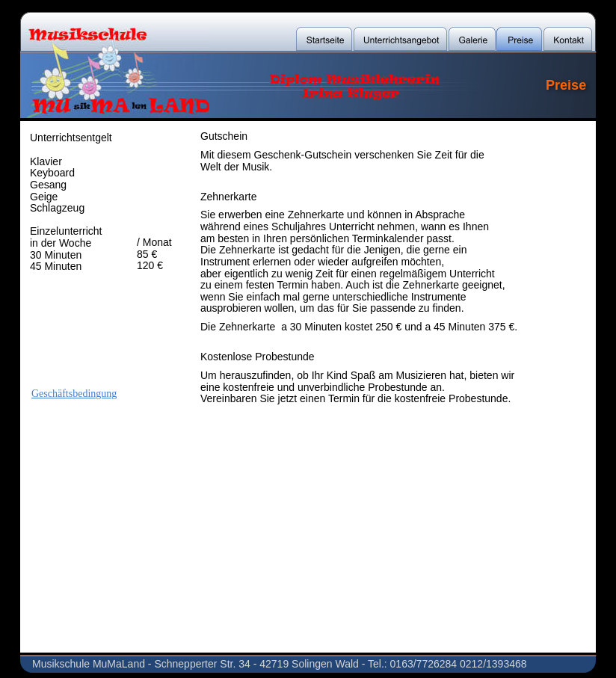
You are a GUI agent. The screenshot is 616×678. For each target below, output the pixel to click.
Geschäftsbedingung (74, 394)
